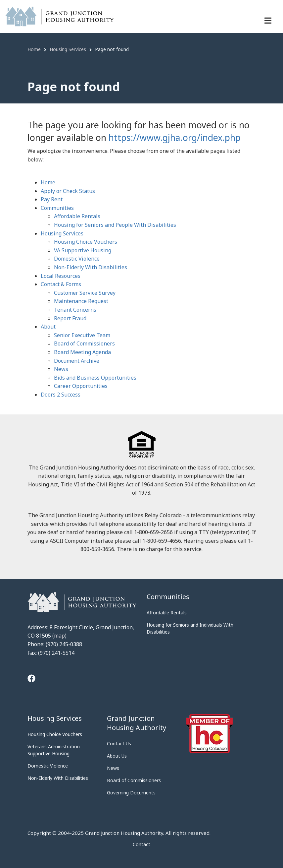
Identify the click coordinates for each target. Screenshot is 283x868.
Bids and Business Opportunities (95, 378)
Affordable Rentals (77, 216)
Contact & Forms (61, 284)
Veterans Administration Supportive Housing (54, 750)
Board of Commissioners (84, 343)
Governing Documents (131, 793)
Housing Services (62, 233)
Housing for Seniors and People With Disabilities (115, 225)
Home (48, 182)
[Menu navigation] (268, 21)
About (48, 327)
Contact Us (119, 744)
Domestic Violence (77, 259)
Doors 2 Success (61, 395)
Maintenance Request (81, 301)
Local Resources (61, 276)
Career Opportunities (81, 386)
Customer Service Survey (85, 293)
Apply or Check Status (68, 191)
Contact (141, 844)
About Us (117, 756)
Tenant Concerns (75, 310)
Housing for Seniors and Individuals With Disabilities (190, 628)
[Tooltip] (31, 679)
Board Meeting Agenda (82, 352)
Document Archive (77, 361)
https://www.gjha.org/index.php (175, 137)
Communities (57, 208)
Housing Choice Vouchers (86, 242)
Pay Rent (52, 199)
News (61, 369)
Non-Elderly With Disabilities (91, 267)
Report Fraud (70, 318)
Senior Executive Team (82, 335)
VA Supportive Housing (83, 250)
